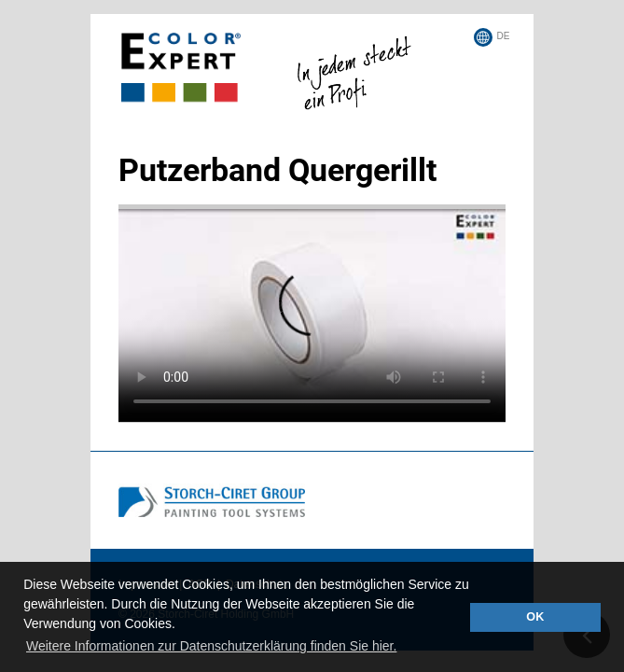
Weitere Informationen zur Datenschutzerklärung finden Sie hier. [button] (211, 646)
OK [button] (535, 617)
